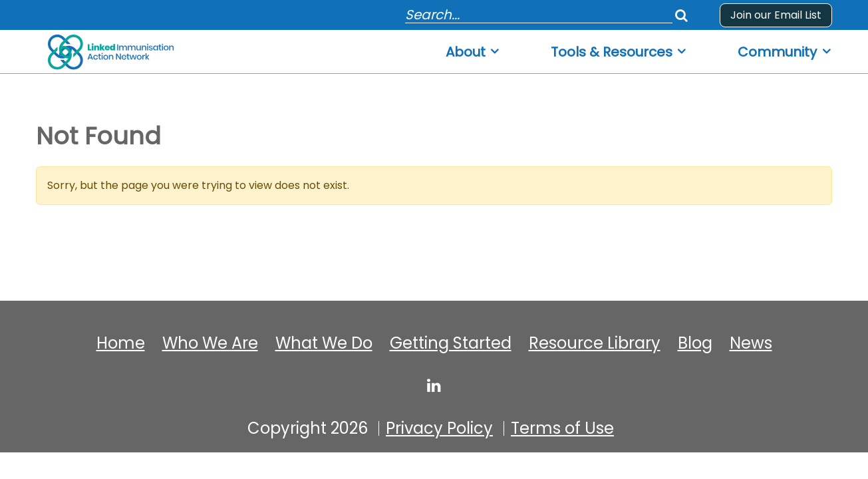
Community (777, 52)
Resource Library (595, 343)
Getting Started (451, 343)
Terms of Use (562, 428)
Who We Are (210, 343)
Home (121, 343)
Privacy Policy (439, 428)
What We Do (324, 343)
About (466, 52)
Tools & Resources (612, 52)
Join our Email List (776, 15)
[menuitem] (473, 48)
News (751, 343)
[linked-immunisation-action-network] (434, 385)
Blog (695, 343)
